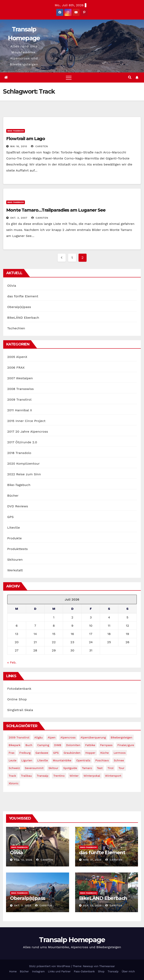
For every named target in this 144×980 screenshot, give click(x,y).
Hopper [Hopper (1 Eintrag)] (90, 753)
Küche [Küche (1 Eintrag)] (104, 753)
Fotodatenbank (19, 689)
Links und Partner (59, 971)
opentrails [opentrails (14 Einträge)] (83, 760)
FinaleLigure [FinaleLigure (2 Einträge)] (126, 745)
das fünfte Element (23, 296)
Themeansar (107, 966)
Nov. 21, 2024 (92, 860)
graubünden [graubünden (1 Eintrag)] (72, 753)
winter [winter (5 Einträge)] (74, 776)
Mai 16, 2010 (19, 146)
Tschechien (16, 328)
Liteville (14, 528)
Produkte (14, 538)
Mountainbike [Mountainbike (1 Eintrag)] (62, 760)
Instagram (38, 971)
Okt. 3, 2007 (19, 218)
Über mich (128, 971)
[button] (130, 77)
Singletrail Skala (20, 710)
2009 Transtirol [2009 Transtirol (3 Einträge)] (19, 737)
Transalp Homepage (72, 940)
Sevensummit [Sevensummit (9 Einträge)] (34, 768)
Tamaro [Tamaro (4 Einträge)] (87, 768)
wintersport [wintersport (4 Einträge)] (113, 776)
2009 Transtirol (19, 400)
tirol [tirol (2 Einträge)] (110, 768)
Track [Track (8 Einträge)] (12, 776)
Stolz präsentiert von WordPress (50, 966)
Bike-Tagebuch (16, 131)
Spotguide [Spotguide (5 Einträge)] (70, 768)
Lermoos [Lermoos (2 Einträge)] (120, 753)
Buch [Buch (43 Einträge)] (29, 745)
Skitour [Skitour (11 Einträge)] (53, 768)
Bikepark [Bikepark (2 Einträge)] (15, 745)
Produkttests (17, 549)
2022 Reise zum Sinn (24, 474)
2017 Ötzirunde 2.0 (22, 442)
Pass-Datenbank (84, 971)
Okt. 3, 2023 (23, 906)
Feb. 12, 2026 (23, 860)
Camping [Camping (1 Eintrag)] (43, 745)
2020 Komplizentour (23, 464)
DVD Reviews (18, 506)
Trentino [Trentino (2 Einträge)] (59, 776)
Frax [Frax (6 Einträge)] (12, 753)
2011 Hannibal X (20, 410)
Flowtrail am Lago (26, 139)
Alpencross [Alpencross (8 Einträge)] (68, 737)
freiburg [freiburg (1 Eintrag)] (25, 753)
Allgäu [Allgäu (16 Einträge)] (39, 737)
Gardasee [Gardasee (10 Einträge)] (42, 753)
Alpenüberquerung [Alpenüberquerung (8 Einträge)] (93, 737)
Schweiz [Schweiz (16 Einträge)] (14, 768)
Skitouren (15, 560)
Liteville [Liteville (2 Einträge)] (43, 760)
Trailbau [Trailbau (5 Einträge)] (26, 776)
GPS (10, 517)
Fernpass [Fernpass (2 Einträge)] (106, 745)
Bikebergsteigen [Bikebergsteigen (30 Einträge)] (122, 737)
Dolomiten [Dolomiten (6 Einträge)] (73, 745)
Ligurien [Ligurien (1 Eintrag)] (27, 760)
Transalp (113, 971)
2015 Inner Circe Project (26, 421)
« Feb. (12, 662)
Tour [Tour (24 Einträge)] (122, 768)
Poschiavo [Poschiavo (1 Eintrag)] (102, 760)
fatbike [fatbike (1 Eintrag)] (90, 745)
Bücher (13, 496)
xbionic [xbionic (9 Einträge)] (14, 783)
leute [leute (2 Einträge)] (13, 760)
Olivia (12, 286)
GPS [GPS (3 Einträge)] (56, 753)
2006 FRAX (16, 367)
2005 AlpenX (17, 357)
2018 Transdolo (19, 453)
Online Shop (17, 699)
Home (13, 971)
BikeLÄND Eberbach (23, 318)
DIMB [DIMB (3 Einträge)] (58, 745)
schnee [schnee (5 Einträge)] (119, 760)
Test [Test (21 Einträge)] (100, 768)
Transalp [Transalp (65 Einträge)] (43, 776)
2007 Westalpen (20, 378)
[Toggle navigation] (69, 78)
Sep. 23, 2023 (92, 906)
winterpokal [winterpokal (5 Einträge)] (92, 776)
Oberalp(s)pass (19, 307)
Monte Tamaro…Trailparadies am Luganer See (56, 210)
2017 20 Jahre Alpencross (28, 432)
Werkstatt (15, 570)
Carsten (39, 146)
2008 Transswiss (20, 389)
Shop (101, 971)
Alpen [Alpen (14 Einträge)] (52, 737)
